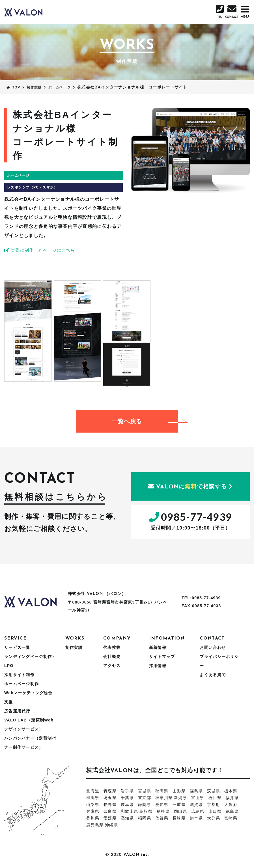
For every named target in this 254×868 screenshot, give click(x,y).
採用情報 (158, 666)
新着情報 (158, 647)
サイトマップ (162, 657)
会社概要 (112, 657)
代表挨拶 (112, 647)
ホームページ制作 (21, 684)
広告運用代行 (17, 711)
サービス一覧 (17, 647)
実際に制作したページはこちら (42, 250)
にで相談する (191, 487)
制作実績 (74, 647)
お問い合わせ (213, 647)
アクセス (112, 666)
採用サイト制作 (19, 675)
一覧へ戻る (145, 421)
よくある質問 (213, 675)
